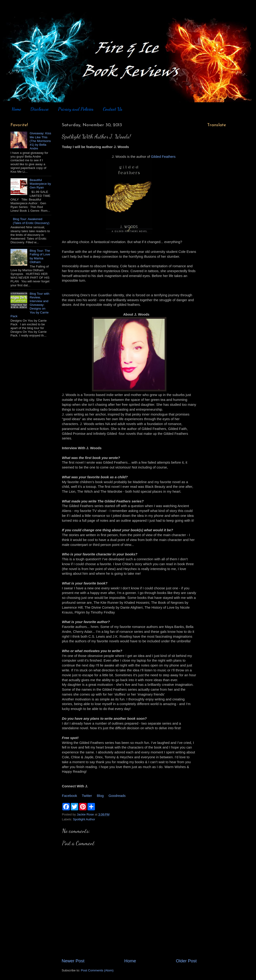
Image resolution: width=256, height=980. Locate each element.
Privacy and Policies (76, 109)
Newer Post (73, 961)
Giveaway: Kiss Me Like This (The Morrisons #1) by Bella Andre (40, 141)
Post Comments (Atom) (97, 970)
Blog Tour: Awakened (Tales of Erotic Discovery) (31, 221)
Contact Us (113, 109)
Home (16, 109)
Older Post (186, 961)
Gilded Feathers (163, 157)
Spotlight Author (84, 819)
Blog (100, 796)
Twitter (87, 796)
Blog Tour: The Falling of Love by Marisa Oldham (40, 256)
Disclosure (39, 109)
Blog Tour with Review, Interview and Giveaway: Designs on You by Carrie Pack (30, 305)
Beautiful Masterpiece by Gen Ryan (40, 184)
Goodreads (117, 796)
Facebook (69, 796)
